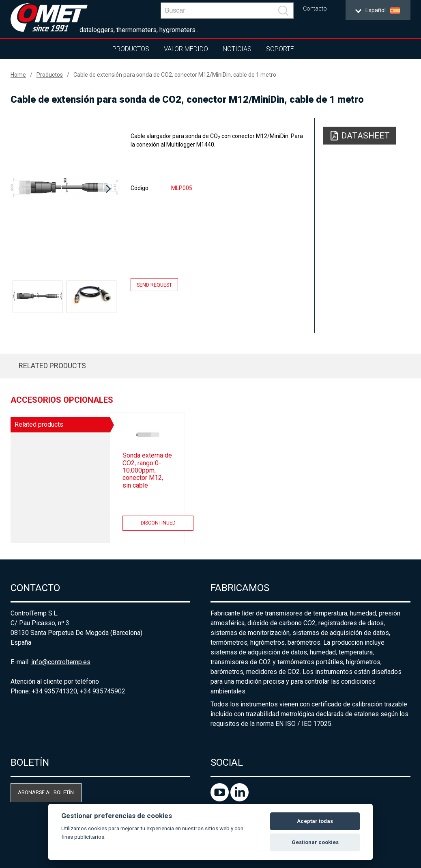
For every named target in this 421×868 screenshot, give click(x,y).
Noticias (237, 49)
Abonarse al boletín (46, 792)
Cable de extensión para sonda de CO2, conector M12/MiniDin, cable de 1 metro (175, 75)
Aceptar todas (315, 821)
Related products (52, 366)
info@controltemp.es (61, 662)
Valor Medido (186, 49)
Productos (131, 49)
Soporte (280, 49)
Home (18, 75)
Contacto (315, 9)
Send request (154, 284)
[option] (64, 189)
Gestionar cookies (315, 842)
